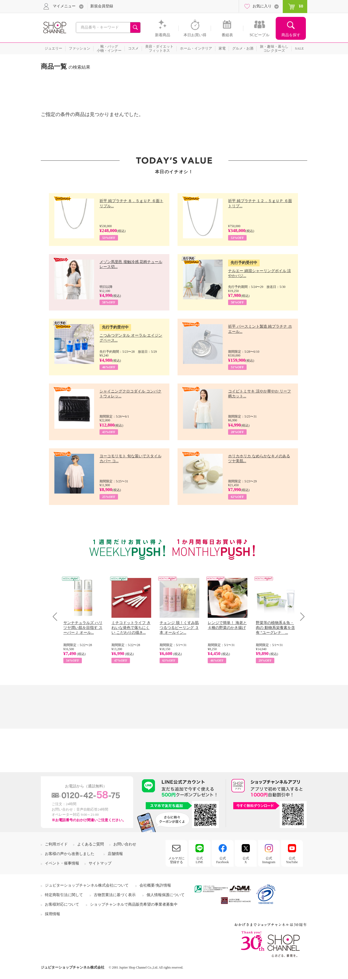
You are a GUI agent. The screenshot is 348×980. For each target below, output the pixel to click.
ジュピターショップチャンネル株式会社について (87, 885)
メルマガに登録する (176, 860)
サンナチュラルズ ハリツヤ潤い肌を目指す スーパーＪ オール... (83, 628)
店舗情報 (115, 854)
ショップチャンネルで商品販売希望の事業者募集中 (134, 904)
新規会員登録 (102, 6)
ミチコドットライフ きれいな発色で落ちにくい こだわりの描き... (131, 628)
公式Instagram (269, 860)
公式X (246, 860)
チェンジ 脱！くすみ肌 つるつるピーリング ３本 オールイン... (179, 628)
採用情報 (52, 914)
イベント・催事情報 (62, 863)
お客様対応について (62, 904)
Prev (57, 617)
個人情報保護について (166, 895)
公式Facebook (223, 860)
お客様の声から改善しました (70, 854)
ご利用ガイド (56, 844)
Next (301, 617)
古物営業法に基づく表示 (115, 895)
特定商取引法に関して (64, 895)
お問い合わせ (125, 844)
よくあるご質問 (91, 844)
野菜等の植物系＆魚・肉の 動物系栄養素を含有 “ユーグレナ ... (275, 628)
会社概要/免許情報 (155, 885)
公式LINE (199, 860)
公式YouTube (292, 860)
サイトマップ (100, 863)
